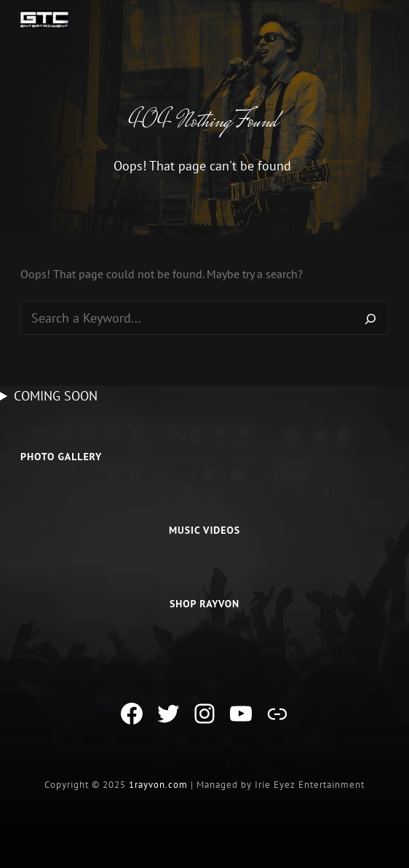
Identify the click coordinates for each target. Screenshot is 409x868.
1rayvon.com (158, 785)
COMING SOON (56, 396)
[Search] (370, 318)
